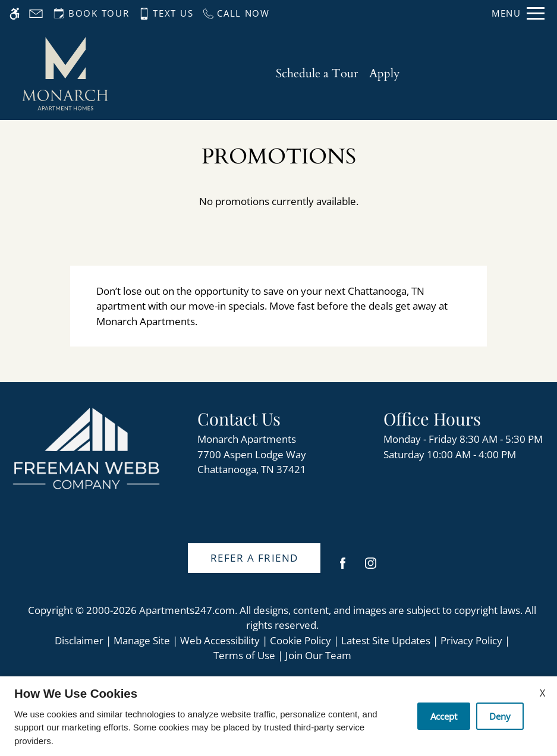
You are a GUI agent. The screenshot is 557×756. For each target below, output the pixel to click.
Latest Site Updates (386, 640)
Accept (444, 716)
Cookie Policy (300, 640)
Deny (500, 716)
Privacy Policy (471, 640)
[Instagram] (371, 568)
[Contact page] (36, 13)
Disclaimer (79, 640)
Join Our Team (318, 655)
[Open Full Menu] (518, 13)
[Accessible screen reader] (15, 13)
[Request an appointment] (90, 13)
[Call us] (236, 13)
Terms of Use (244, 655)
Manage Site (142, 640)
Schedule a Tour (317, 73)
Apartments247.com (187, 610)
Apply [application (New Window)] (385, 73)
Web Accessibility (220, 640)
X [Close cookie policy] (542, 693)
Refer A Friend (254, 558)
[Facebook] (343, 568)
